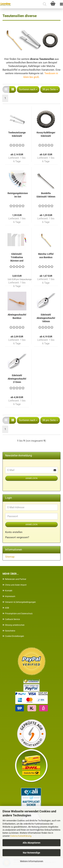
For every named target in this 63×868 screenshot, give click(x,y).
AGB (7, 608)
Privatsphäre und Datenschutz (19, 614)
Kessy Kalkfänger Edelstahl (46, 134)
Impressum (10, 596)
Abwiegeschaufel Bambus (17, 316)
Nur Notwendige (32, 853)
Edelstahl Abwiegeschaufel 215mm (17, 379)
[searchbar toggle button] (45, 4)
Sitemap (10, 557)
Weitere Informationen (32, 861)
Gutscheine (10, 631)
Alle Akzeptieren (32, 843)
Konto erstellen (14, 532)
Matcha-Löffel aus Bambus (46, 256)
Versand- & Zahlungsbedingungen (20, 602)
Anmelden (32, 478)
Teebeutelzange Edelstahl (17, 134)
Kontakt (9, 591)
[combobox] (28, 89)
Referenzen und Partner (16, 579)
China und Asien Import (16, 585)
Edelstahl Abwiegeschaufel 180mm (46, 318)
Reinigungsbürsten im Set (18, 195)
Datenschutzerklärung (21, 836)
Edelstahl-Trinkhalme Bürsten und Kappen (17, 257)
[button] (6, 89)
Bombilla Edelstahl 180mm (46, 195)
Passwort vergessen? (17, 537)
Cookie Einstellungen (15, 636)
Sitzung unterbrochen (15, 625)
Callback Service (12, 619)
